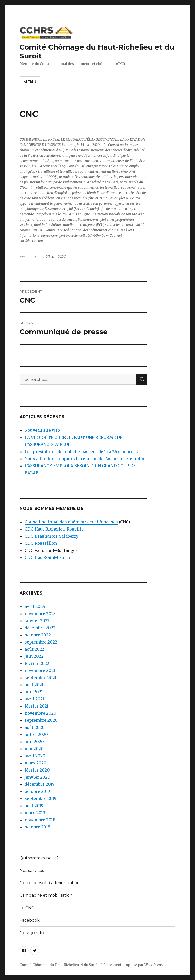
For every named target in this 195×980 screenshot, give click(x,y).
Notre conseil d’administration (50, 883)
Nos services (32, 870)
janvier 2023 (37, 621)
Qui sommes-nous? (39, 858)
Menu (30, 82)
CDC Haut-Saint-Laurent (49, 557)
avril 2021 (34, 699)
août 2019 (34, 806)
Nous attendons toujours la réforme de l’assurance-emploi (85, 459)
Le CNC (27, 908)
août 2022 (34, 649)
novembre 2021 (40, 670)
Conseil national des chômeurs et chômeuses (71, 522)
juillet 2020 (36, 734)
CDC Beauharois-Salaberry (52, 536)
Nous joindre (32, 933)
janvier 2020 (37, 777)
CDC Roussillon (41, 543)
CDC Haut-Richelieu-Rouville (54, 529)
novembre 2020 (40, 713)
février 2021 (37, 706)
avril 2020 (35, 756)
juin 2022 (34, 656)
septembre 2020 (41, 720)
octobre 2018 (37, 827)
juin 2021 (34, 692)
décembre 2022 (40, 628)
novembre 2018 (40, 820)
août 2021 (34, 685)
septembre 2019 (40, 798)
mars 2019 (35, 813)
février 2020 (37, 770)
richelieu (35, 256)
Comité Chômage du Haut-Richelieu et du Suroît (59, 965)
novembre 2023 (40, 614)
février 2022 (37, 663)
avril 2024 (35, 606)
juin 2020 (34, 742)
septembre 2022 (41, 642)
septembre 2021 (40, 678)
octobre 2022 (38, 635)
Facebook (30, 920)
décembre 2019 (40, 784)
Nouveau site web (42, 430)
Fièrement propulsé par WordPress (133, 965)
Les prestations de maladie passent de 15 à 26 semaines (81, 452)
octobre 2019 (37, 791)
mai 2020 (34, 749)
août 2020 (35, 727)
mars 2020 (36, 763)
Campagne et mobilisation (46, 895)
